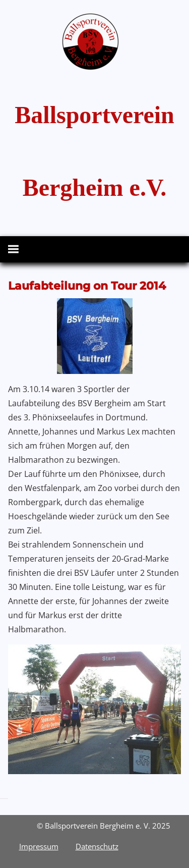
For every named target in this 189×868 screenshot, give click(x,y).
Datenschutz (97, 846)
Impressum (39, 846)
